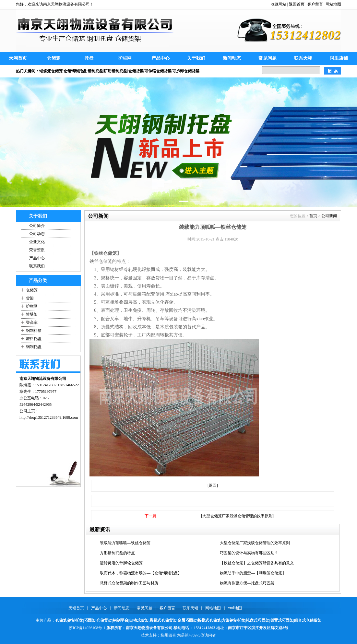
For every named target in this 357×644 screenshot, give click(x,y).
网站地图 (333, 4)
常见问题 (268, 58)
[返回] (213, 486)
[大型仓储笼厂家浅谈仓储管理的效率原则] (237, 516)
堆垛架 (32, 314)
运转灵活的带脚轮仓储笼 (121, 563)
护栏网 (125, 58)
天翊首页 (18, 58)
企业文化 (37, 242)
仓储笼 (54, 58)
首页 (313, 216)
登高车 (32, 322)
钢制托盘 (34, 347)
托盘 (89, 58)
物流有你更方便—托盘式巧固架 (247, 583)
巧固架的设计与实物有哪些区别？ (249, 553)
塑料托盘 (34, 339)
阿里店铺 (339, 58)
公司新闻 (329, 216)
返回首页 (297, 4)
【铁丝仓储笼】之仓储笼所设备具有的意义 (257, 563)
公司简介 (37, 226)
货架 (30, 298)
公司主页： (29, 411)
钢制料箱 (34, 331)
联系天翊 (303, 58)
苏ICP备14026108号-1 (87, 628)
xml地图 (235, 608)
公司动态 (37, 234)
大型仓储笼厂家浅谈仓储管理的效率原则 (255, 543)
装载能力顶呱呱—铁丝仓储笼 (125, 543)
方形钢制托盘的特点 (117, 553)
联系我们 (37, 266)
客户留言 (315, 4)
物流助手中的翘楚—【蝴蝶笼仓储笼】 (253, 573)
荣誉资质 (37, 250)
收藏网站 (279, 4)
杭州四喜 (168, 635)
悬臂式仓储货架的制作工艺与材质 (129, 583)
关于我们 (196, 58)
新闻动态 (232, 58)
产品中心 (161, 58)
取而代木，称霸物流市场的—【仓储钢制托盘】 (141, 573)
